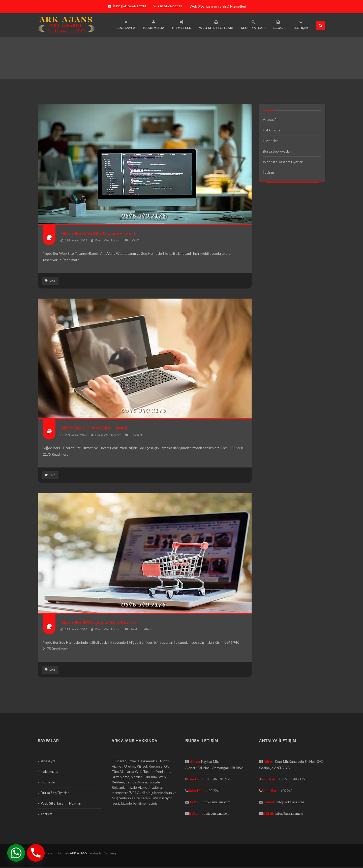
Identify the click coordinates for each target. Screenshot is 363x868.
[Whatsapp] (16, 853)
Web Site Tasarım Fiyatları (283, 162)
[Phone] (36, 853)
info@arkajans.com (127, 6)
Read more (71, 260)
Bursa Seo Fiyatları (277, 151)
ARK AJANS (79, 853)
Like (50, 281)
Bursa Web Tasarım (108, 240)
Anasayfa (270, 119)
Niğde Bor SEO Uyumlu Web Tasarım (100, 623)
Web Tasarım (139, 240)
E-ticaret (136, 435)
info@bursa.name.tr (216, 814)
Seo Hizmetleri (141, 629)
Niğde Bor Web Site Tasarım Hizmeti (99, 233)
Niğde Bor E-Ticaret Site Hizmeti (95, 428)
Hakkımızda (272, 130)
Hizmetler (270, 141)
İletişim (269, 172)
